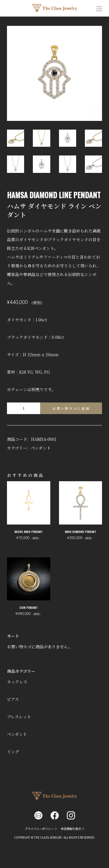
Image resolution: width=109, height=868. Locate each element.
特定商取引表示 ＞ (73, 829)
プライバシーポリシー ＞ (41, 829)
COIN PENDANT (29, 607)
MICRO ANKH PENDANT (29, 532)
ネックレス (17, 682)
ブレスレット (19, 717)
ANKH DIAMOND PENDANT (81, 532)
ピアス (13, 699)
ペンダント (41, 448)
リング (13, 751)
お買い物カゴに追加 (71, 408)
